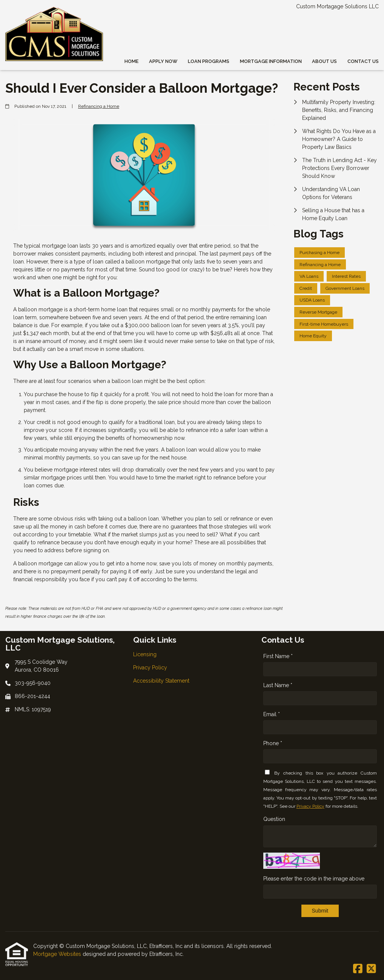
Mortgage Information (271, 61)
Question (274, 819)
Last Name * (278, 685)
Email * (272, 714)
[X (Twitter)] (371, 969)
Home (131, 61)
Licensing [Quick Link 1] (145, 654)
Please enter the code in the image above (314, 879)
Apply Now (163, 61)
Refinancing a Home (99, 106)
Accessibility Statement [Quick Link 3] (161, 681)
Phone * (273, 743)
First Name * (278, 656)
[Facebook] (358, 969)
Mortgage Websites (58, 954)
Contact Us (363, 61)
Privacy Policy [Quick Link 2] (150, 668)
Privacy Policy (310, 806)
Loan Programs (209, 61)
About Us (324, 61)
